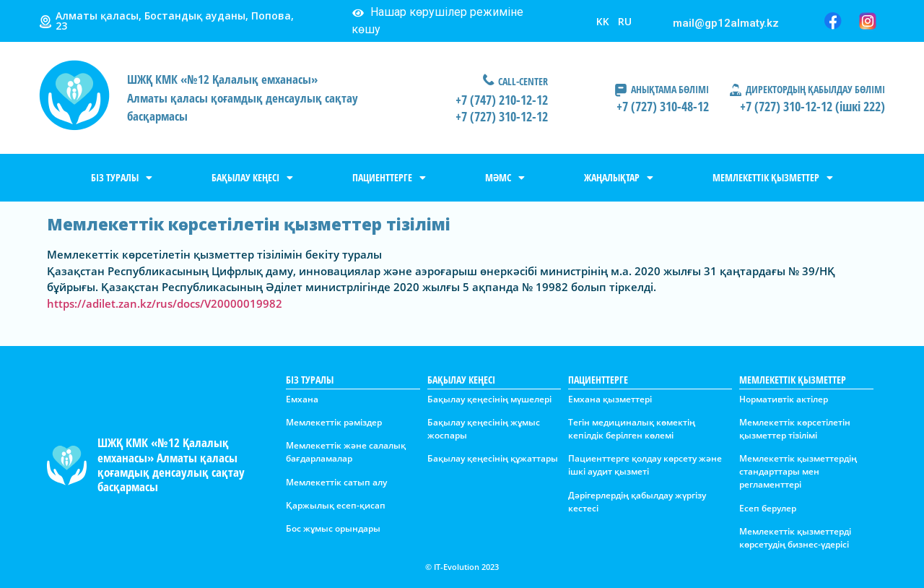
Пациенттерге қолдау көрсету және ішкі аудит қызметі (645, 465)
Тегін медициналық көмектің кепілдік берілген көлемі (632, 429)
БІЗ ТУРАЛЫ (122, 178)
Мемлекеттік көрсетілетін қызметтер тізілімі (795, 429)
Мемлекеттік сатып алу (336, 482)
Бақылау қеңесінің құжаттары (493, 458)
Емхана (302, 399)
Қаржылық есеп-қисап (336, 505)
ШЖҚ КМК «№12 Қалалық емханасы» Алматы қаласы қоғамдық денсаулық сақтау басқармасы (171, 464)
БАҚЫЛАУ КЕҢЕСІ (252, 178)
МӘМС (505, 178)
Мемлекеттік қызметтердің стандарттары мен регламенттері (798, 471)
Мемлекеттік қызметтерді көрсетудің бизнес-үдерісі (795, 538)
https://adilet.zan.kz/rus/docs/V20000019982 (165, 303)
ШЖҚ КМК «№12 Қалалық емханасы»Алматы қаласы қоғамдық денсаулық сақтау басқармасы (243, 98)
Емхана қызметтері (610, 399)
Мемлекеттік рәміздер (334, 422)
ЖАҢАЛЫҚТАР (619, 178)
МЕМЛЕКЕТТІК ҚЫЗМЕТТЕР (773, 178)
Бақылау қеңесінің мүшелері (489, 399)
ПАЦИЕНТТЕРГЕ (389, 178)
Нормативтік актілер (784, 399)
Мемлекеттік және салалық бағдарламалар (346, 452)
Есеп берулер (768, 508)
